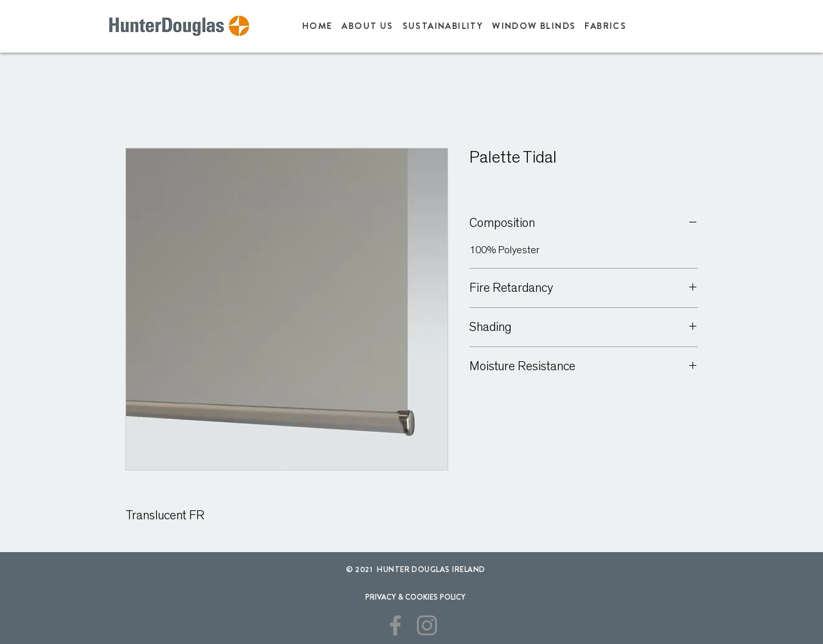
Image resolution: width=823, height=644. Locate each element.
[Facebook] (395, 625)
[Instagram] (427, 625)
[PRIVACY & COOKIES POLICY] (415, 597)
